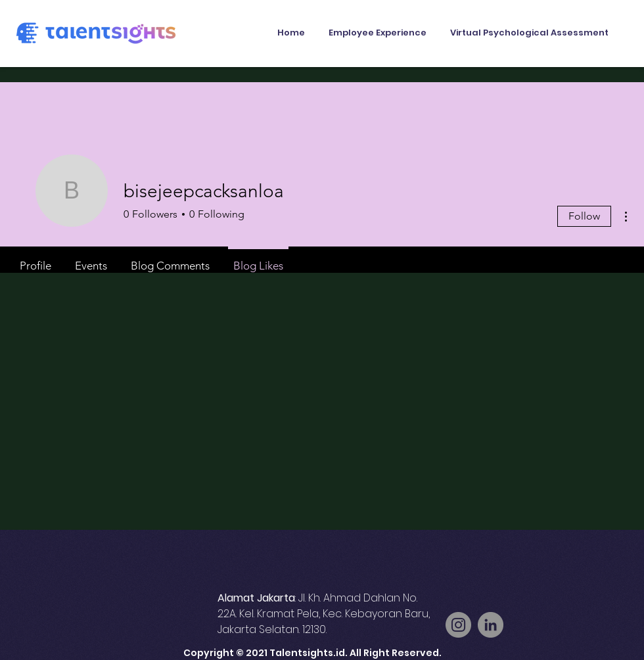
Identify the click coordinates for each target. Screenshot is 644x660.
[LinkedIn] (491, 625)
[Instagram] (458, 625)
